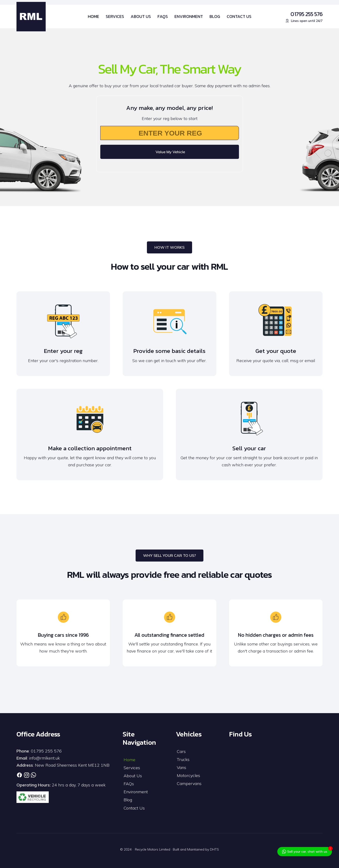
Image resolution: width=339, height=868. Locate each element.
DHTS (214, 849)
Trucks (183, 759)
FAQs (129, 784)
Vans (182, 767)
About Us (133, 776)
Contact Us (134, 808)
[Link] (19, 775)
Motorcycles (188, 775)
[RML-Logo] (31, 17)
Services (132, 768)
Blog (128, 800)
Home (129, 760)
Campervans (189, 783)
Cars (181, 751)
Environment (136, 792)
